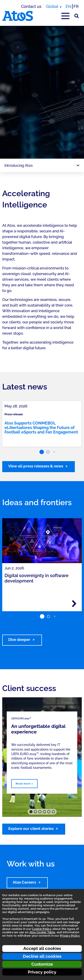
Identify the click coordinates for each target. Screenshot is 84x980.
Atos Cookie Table (42, 932)
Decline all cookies (42, 956)
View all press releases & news (36, 466)
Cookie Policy (41, 929)
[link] (42, 424)
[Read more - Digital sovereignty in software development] (74, 604)
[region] (42, 92)
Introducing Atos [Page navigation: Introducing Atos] (19, 166)
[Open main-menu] (65, 16)
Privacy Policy (70, 936)
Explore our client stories (31, 829)
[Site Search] (77, 16)
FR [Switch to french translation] (76, 6)
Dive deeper (19, 640)
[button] (42, 452)
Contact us (31, 6)
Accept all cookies (42, 948)
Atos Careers (24, 882)
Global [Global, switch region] (52, 6)
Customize (42, 964)
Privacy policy (42, 972)
